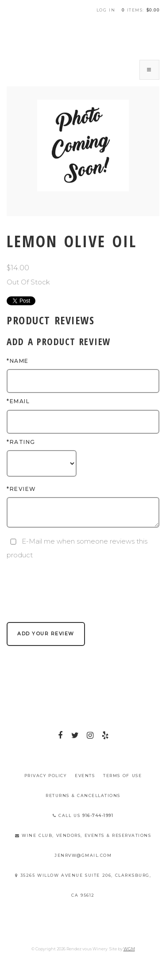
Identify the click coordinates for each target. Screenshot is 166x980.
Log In (106, 10)
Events (85, 776)
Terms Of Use (122, 776)
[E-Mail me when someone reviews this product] (13, 542)
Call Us (83, 815)
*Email (18, 401)
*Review (21, 489)
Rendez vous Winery (83, 37)
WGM (129, 949)
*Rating (21, 442)
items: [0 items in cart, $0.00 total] (141, 10)
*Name (18, 361)
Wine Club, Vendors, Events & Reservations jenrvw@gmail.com (83, 845)
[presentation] (74, 579)
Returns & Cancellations (83, 795)
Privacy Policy (46, 776)
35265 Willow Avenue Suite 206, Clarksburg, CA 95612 (83, 885)
